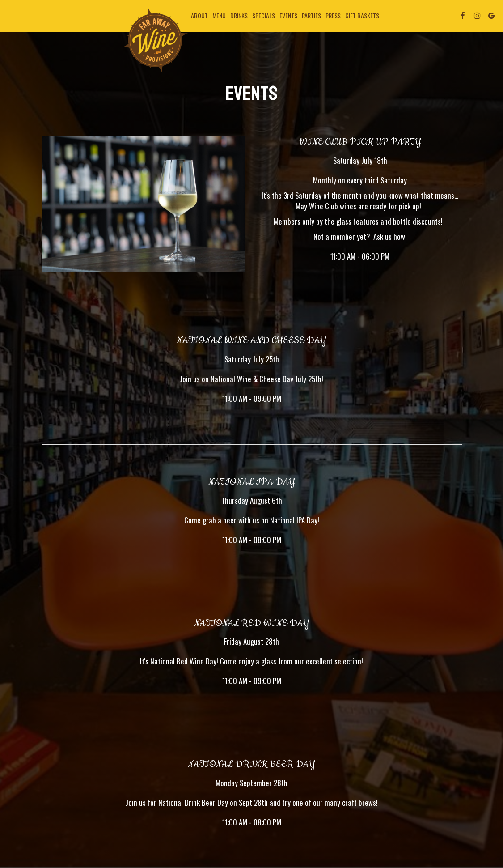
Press (333, 16)
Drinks (239, 16)
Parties (311, 16)
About (199, 16)
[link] (155, 40)
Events (288, 16)
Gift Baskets (362, 16)
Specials (264, 16)
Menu (219, 16)
